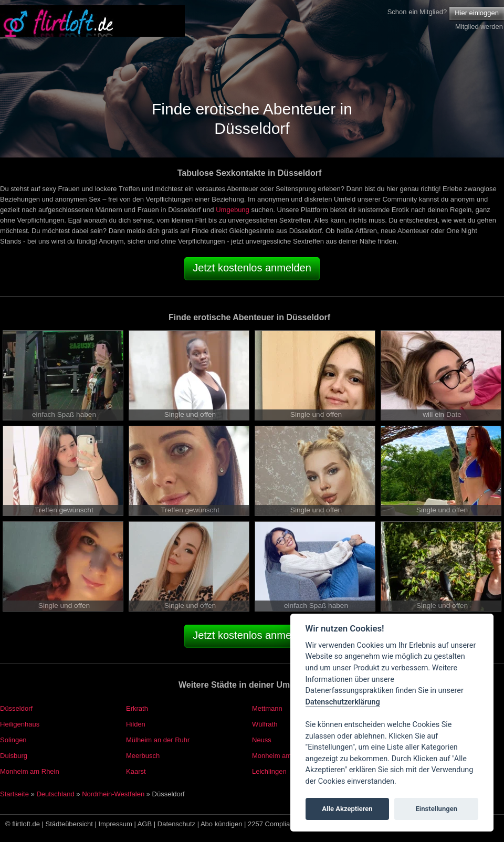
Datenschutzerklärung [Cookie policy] (343, 702)
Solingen (13, 740)
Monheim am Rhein (30, 771)
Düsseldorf (16, 708)
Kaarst (136, 771)
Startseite (14, 794)
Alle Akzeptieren (347, 809)
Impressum (115, 824)
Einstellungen (436, 809)
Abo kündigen (222, 824)
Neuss (262, 740)
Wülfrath (265, 724)
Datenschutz (176, 824)
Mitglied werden (479, 27)
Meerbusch (143, 756)
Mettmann (267, 708)
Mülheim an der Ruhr (158, 740)
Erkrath (137, 708)
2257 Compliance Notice (285, 824)
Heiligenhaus (20, 724)
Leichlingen (269, 771)
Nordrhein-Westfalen (113, 794)
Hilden (136, 724)
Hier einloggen (477, 13)
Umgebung (233, 210)
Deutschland (55, 794)
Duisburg (14, 756)
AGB (145, 824)
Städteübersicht (69, 824)
